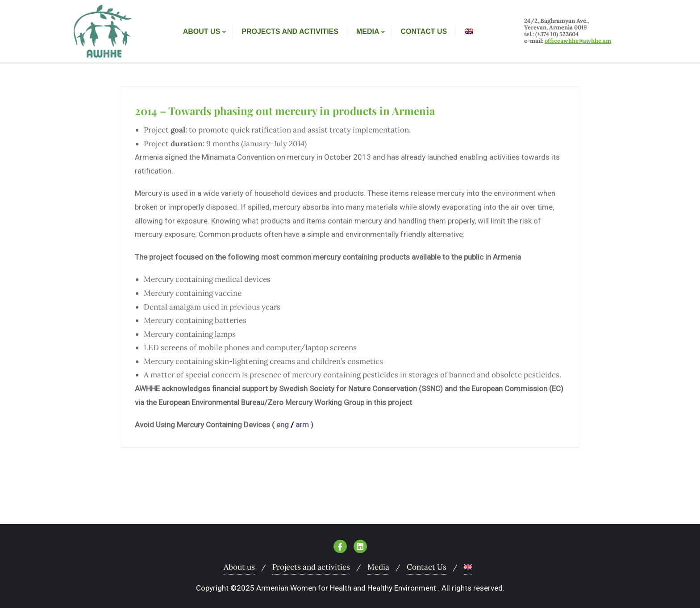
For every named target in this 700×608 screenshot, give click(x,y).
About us (239, 567)
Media (378, 567)
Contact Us (427, 567)
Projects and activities (311, 567)
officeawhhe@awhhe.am (578, 41)
